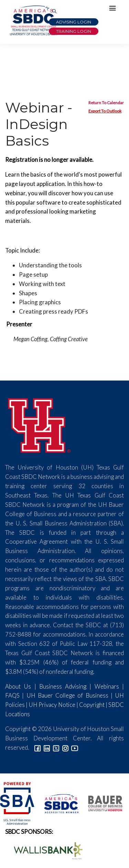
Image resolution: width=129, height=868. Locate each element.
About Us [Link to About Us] (18, 686)
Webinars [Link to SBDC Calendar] (107, 686)
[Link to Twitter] (56, 747)
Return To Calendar (106, 103)
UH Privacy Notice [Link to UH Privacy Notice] (52, 705)
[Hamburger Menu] (114, 10)
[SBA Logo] (18, 803)
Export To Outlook (105, 111)
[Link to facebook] (37, 747)
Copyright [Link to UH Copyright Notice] (92, 705)
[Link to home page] (33, 21)
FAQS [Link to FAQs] (12, 695)
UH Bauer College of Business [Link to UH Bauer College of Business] (67, 695)
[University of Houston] (40, 425)
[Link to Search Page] (54, 12)
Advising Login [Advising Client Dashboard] (74, 22)
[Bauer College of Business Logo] (101, 803)
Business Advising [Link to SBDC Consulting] (63, 686)
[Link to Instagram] (65, 747)
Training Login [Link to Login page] (74, 31)
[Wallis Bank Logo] (44, 850)
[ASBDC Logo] (57, 803)
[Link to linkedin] (47, 747)
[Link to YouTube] (75, 747)
